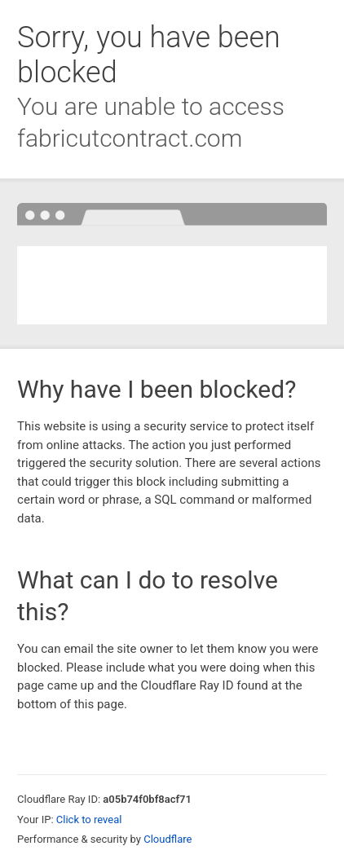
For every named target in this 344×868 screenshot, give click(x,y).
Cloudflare (168, 839)
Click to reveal (89, 820)
